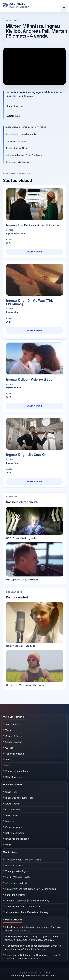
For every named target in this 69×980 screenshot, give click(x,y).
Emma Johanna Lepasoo (19, 771)
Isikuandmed (43, 976)
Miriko (9, 765)
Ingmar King (12, 312)
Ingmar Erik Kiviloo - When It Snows (33, 225)
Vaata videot (34, 252)
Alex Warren (12, 815)
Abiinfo (14, 976)
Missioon (30, 976)
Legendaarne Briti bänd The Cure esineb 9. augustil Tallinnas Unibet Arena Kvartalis (33, 957)
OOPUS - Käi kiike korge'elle (21, 538)
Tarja (8, 730)
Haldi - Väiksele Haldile (18, 877)
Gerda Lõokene (14, 742)
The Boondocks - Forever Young (23, 860)
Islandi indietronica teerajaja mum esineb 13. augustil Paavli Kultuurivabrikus (33, 929)
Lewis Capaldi (13, 804)
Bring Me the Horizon (17, 839)
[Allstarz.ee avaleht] (16, 5)
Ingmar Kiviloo (14, 388)
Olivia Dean (11, 792)
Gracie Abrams (13, 827)
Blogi (22, 976)
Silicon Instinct (13, 724)
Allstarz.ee (46, 973)
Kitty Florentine (14, 777)
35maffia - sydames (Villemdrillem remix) (27, 901)
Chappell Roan (13, 810)
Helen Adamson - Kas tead (21, 646)
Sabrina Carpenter (15, 833)
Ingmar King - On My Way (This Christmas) (30, 302)
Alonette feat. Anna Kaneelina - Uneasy (27, 912)
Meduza (10, 821)
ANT (8, 760)
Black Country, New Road (19, 798)
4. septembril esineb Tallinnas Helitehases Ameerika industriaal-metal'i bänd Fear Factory (33, 947)
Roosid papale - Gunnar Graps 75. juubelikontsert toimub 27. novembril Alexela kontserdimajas (32, 938)
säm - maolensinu (15, 895)
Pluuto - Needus (14, 865)
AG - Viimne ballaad (16, 883)
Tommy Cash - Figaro (17, 871)
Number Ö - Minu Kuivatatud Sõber (25, 685)
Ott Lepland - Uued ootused (22, 580)
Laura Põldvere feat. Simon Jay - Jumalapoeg (30, 889)
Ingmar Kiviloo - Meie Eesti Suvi (30, 379)
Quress (9, 748)
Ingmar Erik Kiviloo (16, 233)
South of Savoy (14, 736)
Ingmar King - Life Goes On (26, 455)
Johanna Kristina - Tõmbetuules (23, 906)
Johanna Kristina (15, 754)
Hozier (9, 845)
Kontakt (55, 976)
